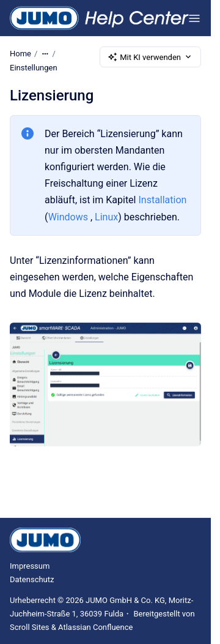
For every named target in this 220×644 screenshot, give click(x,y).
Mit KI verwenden (150, 57)
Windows (68, 216)
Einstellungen (34, 68)
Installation (162, 200)
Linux (106, 216)
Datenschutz (32, 579)
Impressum (30, 566)
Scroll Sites (30, 627)
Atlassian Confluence (95, 627)
